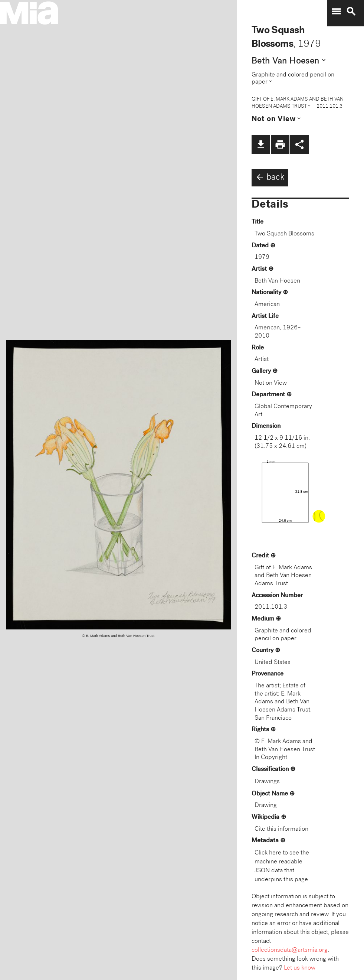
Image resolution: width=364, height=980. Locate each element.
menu (336, 12)
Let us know (300, 968)
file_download (261, 144)
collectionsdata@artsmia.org (290, 950)
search (351, 12)
